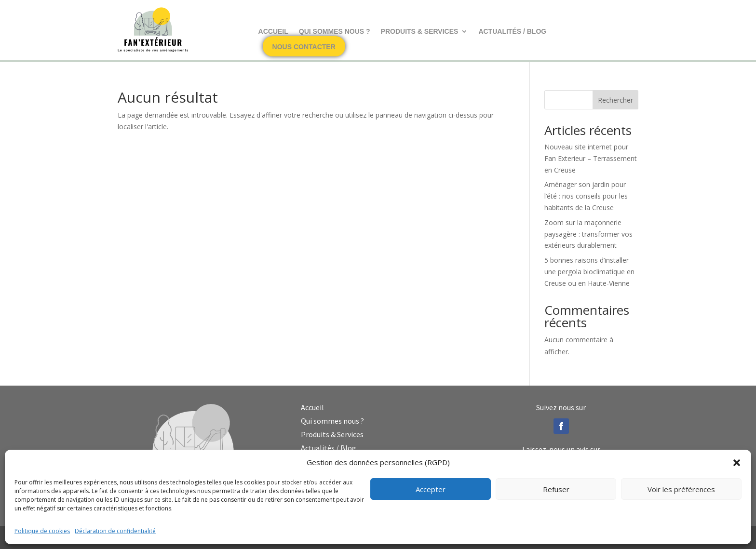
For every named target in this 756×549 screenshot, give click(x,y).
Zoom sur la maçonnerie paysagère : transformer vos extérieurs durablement (588, 234)
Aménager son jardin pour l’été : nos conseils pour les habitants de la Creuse (586, 196)
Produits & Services (420, 32)
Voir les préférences (681, 489)
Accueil (273, 32)
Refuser (556, 489)
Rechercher (615, 100)
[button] (737, 463)
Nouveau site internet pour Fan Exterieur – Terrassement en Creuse (591, 158)
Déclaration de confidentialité (115, 531)
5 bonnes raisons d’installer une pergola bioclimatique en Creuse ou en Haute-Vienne (589, 272)
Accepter (431, 489)
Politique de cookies (42, 531)
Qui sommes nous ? (335, 32)
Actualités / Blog (512, 32)
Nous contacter (304, 47)
